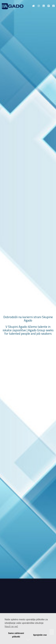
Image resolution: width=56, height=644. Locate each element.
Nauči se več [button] (11, 627)
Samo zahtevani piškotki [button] (16, 635)
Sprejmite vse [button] (40, 635)
